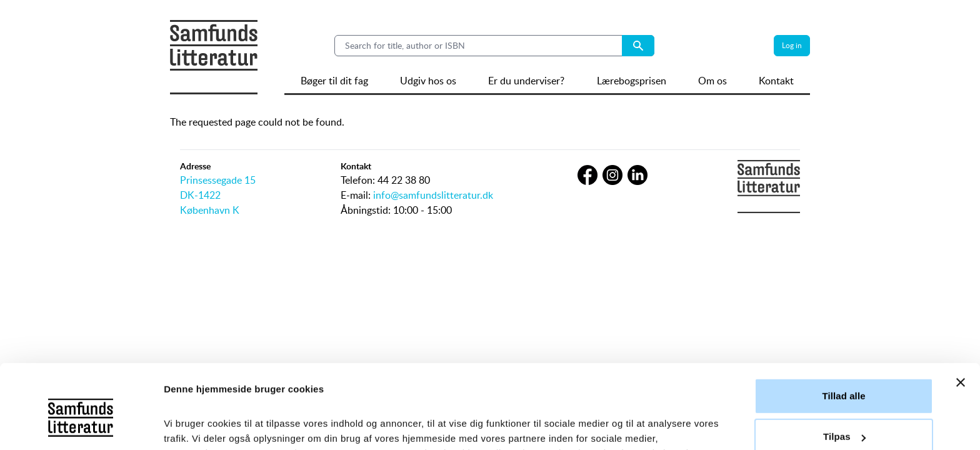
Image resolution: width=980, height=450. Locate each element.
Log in (792, 45)
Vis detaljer (189, 425)
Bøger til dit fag (334, 81)
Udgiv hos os (428, 81)
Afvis (843, 400)
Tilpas (844, 359)
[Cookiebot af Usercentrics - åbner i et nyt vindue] (81, 426)
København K (210, 210)
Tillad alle (843, 318)
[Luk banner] (961, 305)
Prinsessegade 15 (218, 180)
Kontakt (776, 81)
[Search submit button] (638, 46)
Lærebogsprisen (632, 81)
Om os (712, 81)
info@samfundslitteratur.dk (433, 195)
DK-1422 (200, 195)
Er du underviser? (526, 81)
